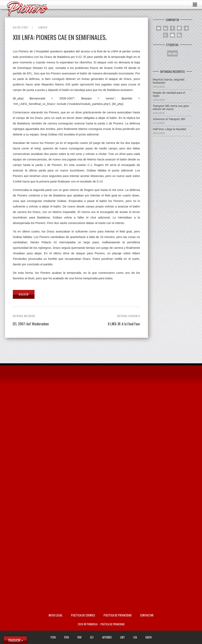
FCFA (53, 637)
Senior (43, 27)
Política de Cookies (83, 615)
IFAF (79, 637)
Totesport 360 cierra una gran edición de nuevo (171, 107)
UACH (149, 637)
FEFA (66, 637)
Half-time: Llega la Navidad (169, 129)
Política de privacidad (118, 615)
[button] (159, 28)
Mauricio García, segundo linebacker (169, 81)
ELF (92, 637)
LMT (123, 637)
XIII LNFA (172, 53)
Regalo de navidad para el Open (169, 94)
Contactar (147, 615)
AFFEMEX (107, 637)
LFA (135, 637)
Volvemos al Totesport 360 (169, 119)
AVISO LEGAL (56, 615)
